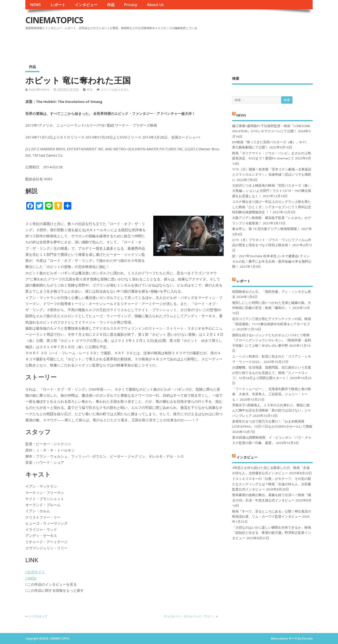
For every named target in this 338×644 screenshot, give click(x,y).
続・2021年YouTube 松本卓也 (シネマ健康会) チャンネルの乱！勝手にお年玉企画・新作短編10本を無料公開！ (272, 261)
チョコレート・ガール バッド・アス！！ (190, 616)
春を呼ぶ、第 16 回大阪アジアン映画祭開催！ (266, 229)
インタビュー (86, 5)
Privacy (131, 5)
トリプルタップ (38, 616)
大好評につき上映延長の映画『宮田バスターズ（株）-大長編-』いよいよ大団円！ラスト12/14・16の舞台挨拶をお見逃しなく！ (272, 191)
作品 (111, 5)
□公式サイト (35, 572)
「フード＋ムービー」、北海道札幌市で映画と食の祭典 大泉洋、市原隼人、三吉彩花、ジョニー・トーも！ (272, 394)
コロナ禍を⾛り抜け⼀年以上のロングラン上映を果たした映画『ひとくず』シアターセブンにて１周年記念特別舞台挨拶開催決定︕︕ (272, 207)
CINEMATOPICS (54, 20)
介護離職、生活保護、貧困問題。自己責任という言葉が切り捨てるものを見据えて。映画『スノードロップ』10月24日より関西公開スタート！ (272, 373)
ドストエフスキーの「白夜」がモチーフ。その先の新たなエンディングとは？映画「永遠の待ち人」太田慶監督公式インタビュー (272, 484)
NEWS (35, 5)
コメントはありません (115, 89)
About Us (155, 5)
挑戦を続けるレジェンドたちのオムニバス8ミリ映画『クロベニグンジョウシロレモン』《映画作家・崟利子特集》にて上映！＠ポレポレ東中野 (272, 340)
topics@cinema (39, 89)
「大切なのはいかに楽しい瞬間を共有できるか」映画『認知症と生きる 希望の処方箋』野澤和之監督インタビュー (272, 533)
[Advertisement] (223, 44)
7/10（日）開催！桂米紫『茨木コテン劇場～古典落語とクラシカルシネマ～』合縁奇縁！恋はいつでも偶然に (272, 175)
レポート (58, 5)
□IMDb (31, 578)
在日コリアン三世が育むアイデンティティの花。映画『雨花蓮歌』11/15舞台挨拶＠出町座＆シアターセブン (272, 324)
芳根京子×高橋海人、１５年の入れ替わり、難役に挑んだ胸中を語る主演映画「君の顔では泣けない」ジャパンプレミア (272, 410)
